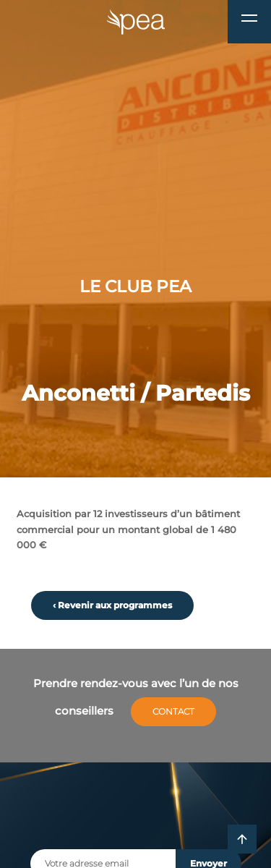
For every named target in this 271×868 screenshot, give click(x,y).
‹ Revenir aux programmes (112, 605)
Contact (173, 711)
